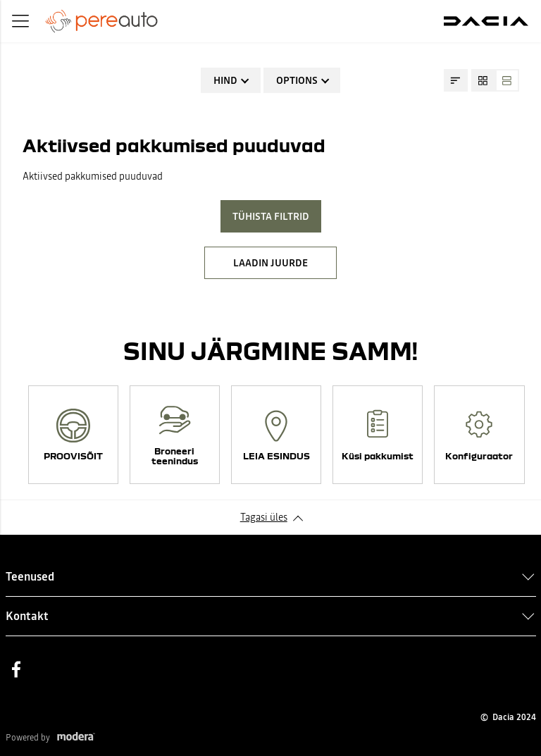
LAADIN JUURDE (270, 263)
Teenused (30, 576)
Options (297, 80)
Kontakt (27, 616)
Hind (225, 80)
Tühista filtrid (271, 216)
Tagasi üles (264, 517)
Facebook (16, 669)
